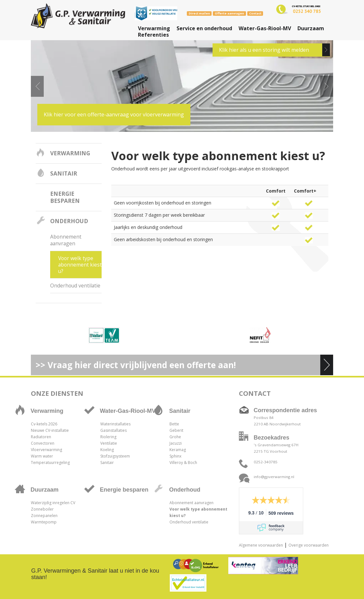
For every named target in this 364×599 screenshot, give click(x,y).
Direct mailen (199, 13)
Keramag (178, 450)
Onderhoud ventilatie (75, 286)
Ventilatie (109, 443)
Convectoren (43, 443)
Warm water (42, 456)
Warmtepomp (44, 522)
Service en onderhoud (204, 28)
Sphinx (175, 456)
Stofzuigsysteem (115, 456)
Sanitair (64, 173)
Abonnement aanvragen (66, 240)
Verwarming (154, 28)
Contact (255, 13)
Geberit (176, 430)
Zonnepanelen (44, 516)
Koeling (107, 450)
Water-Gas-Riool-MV (265, 28)
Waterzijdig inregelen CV (53, 503)
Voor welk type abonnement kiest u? (80, 265)
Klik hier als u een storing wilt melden (264, 50)
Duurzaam (311, 28)
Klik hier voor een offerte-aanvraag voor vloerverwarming (114, 114)
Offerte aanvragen (229, 13)
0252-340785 (266, 462)
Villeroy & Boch (183, 463)
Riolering (108, 437)
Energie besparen (65, 197)
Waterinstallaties (115, 424)
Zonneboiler (42, 509)
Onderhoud (69, 221)
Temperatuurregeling (50, 463)
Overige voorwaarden (309, 545)
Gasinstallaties (114, 430)
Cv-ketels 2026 (44, 424)
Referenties (153, 35)
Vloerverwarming (46, 450)
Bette (174, 424)
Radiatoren (41, 437)
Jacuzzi (176, 443)
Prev (37, 86)
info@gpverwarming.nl (274, 477)
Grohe (175, 437)
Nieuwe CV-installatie (50, 430)
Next (327, 86)
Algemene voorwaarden (261, 545)
